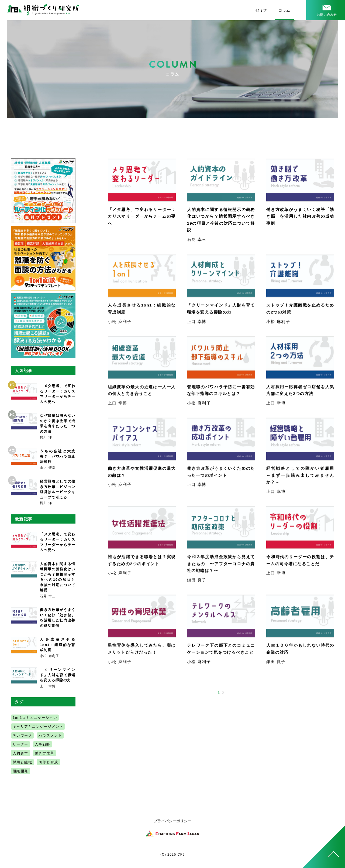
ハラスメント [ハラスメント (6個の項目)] (50, 735)
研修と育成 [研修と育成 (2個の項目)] (48, 762)
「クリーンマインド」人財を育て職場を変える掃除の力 (58, 675)
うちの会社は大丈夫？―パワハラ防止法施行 (58, 456)
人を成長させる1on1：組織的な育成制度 (58, 645)
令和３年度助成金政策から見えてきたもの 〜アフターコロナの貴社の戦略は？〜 (221, 565)
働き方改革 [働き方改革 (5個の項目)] (45, 753)
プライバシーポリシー (172, 823)
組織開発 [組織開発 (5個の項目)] (20, 771)
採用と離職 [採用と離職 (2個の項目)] (23, 762)
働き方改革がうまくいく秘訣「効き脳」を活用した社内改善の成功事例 (300, 216)
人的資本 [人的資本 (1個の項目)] (20, 753)
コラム (284, 10)
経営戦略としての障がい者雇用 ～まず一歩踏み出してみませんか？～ (303, 477)
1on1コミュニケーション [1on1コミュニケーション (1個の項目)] (35, 718)
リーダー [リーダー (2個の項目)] (20, 744)
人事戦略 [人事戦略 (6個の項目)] (43, 744)
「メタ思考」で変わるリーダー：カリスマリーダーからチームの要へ (142, 216)
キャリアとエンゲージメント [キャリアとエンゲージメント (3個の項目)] (38, 727)
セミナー (263, 10)
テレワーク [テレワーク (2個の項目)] (23, 735)
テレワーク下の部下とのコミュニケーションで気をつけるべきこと (221, 654)
